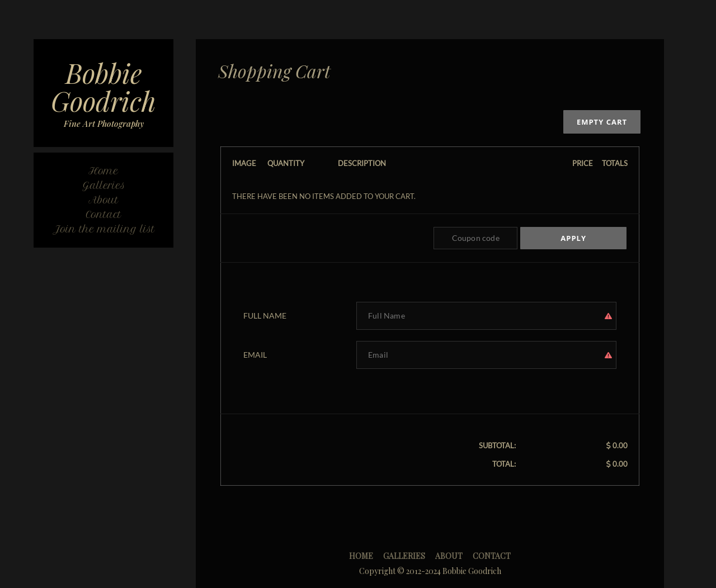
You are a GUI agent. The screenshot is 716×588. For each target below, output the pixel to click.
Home (361, 556)
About (449, 556)
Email (255, 355)
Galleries (404, 556)
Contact (492, 556)
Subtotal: (497, 445)
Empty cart (602, 122)
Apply (573, 238)
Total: (504, 464)
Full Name (265, 316)
